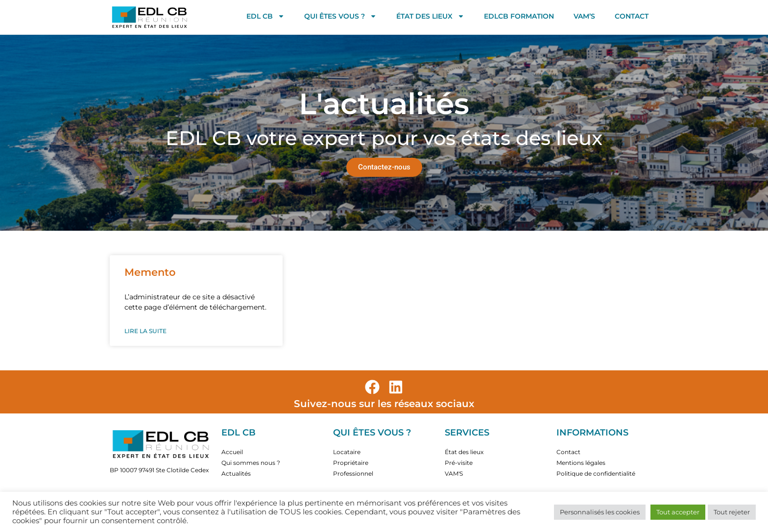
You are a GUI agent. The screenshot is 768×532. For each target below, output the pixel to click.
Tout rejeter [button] (732, 512)
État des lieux (430, 16)
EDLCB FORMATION (519, 16)
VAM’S (584, 16)
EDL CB (265, 16)
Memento (150, 272)
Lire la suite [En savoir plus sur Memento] (145, 331)
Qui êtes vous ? (340, 16)
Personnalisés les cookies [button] (600, 512)
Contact (632, 16)
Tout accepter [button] (678, 512)
